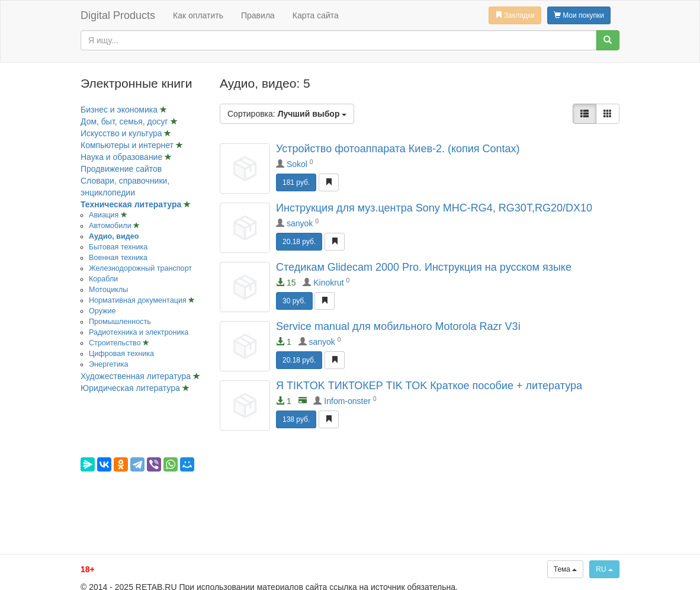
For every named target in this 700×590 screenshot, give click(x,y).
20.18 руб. (299, 242)
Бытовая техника (118, 247)
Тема (566, 569)
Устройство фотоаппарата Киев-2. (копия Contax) (398, 149)
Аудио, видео (114, 236)
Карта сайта (316, 15)
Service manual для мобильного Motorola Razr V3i (398, 326)
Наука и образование (123, 157)
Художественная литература (137, 376)
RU (604, 569)
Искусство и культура (122, 133)
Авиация (105, 215)
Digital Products (118, 15)
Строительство (116, 343)
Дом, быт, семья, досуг (126, 121)
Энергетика (109, 364)
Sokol (297, 164)
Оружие (102, 311)
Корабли (103, 279)
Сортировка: (287, 114)
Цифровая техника (121, 354)
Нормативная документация (139, 300)
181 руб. (296, 182)
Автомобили (111, 226)
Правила (258, 15)
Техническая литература (132, 204)
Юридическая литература (131, 388)
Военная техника (118, 258)
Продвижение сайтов (121, 169)
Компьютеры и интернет (128, 145)
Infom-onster (347, 401)
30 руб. (294, 301)
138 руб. (296, 419)
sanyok (300, 223)
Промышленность (120, 322)
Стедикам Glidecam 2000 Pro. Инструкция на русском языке (424, 267)
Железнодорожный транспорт (140, 268)
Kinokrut (328, 283)
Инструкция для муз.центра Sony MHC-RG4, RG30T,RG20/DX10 (434, 208)
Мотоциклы (108, 290)
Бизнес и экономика (120, 110)
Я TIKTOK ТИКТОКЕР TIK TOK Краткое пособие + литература (429, 386)
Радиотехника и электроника (139, 332)
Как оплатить (198, 15)
